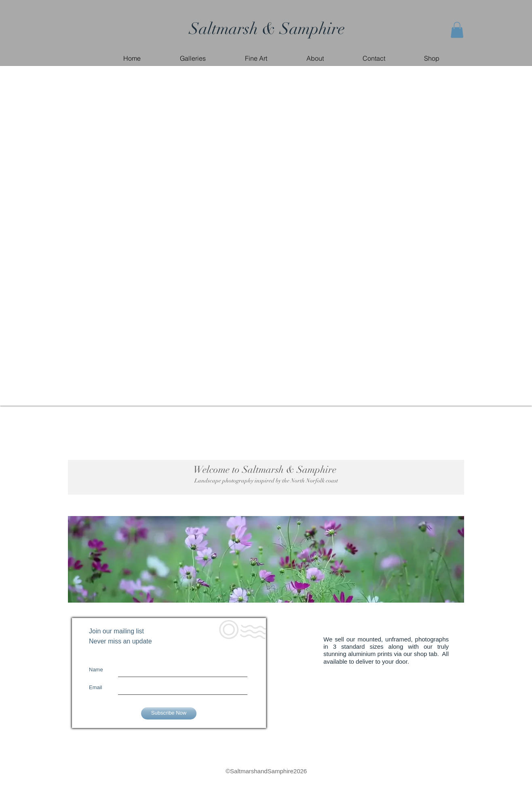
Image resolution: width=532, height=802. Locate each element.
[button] (457, 30)
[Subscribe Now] (169, 713)
